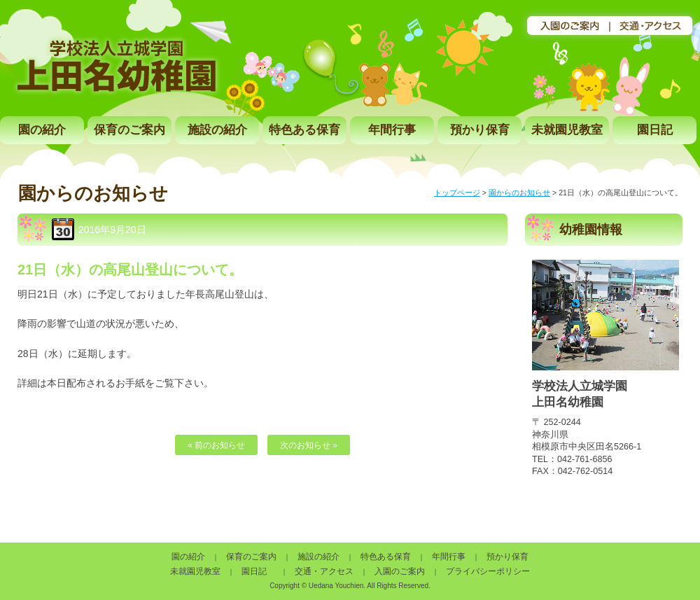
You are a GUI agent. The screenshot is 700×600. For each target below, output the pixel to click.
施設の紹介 (217, 130)
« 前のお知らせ (216, 445)
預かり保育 (480, 130)
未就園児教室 (567, 130)
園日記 (655, 130)
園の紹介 (42, 130)
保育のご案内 (129, 130)
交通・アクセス (324, 571)
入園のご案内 (400, 571)
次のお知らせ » (309, 445)
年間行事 (392, 130)
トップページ (457, 193)
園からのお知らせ (519, 193)
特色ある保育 (304, 130)
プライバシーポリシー (488, 571)
